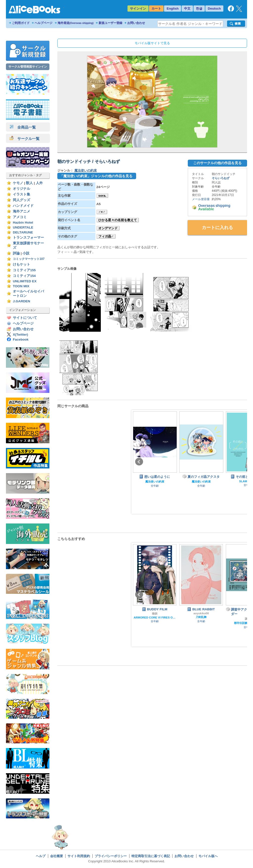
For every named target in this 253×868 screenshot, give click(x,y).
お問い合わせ (136, 23)
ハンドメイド (23, 206)
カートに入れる (217, 228)
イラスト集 (21, 194)
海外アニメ (21, 211)
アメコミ (20, 217)
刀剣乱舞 (201, 617)
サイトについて (25, 318)
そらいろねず (221, 178)
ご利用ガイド (21, 23)
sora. (102, 196)
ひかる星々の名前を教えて (118, 220)
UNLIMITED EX (25, 281)
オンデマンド (108, 228)
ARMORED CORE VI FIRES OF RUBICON (155, 617)
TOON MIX (21, 286)
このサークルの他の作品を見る (217, 163)
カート (156, 9)
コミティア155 (24, 270)
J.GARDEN (21, 301)
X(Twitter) (21, 335)
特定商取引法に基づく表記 (151, 856)
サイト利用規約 (79, 856)
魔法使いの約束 (86, 170)
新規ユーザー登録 (110, 23)
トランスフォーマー (28, 238)
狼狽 (155, 614)
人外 (39, 183)
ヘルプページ (43, 23)
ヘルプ (41, 856)
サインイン (138, 9)
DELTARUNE (23, 232)
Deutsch (214, 9)
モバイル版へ (208, 856)
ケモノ (18, 183)
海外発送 (76, 23)
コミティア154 (24, 276)
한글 (199, 9)
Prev (139, 462)
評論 (16, 253)
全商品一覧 (23, 127)
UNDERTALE (23, 227)
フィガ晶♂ (106, 236)
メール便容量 (201, 199)
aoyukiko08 (201, 613)
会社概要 (57, 856)
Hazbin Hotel (23, 222)
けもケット (21, 264)
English (173, 9)
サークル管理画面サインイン (28, 67)
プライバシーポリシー (111, 856)
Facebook (21, 339)
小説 (26, 253)
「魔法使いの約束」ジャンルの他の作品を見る (96, 176)
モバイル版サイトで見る (152, 43)
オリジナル (21, 189)
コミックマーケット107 (29, 259)
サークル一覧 (25, 139)
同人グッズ (21, 200)
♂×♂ (102, 212)
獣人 (29, 183)
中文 (187, 9)
